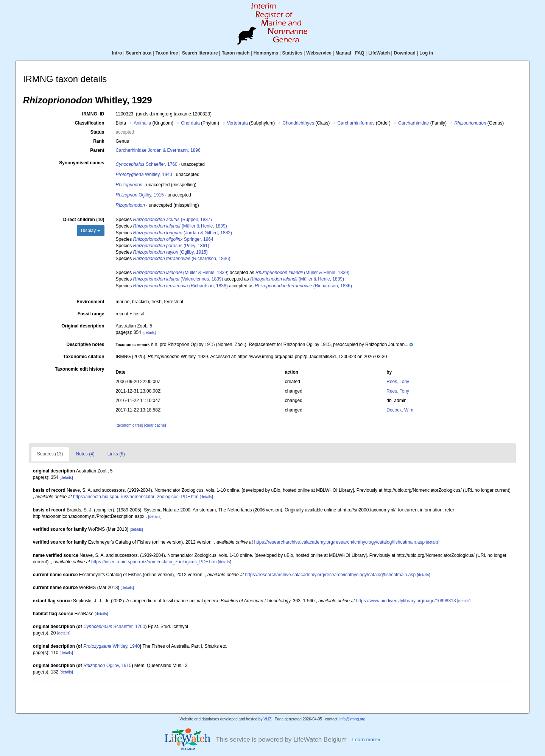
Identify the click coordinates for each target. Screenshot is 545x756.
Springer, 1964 (173, 239)
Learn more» (366, 740)
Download (405, 53)
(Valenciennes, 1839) (178, 279)
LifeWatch (379, 53)
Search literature (200, 53)
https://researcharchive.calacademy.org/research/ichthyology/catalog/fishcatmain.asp (339, 542)
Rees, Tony (398, 382)
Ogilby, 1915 (140, 195)
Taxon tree (167, 53)
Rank (99, 141)
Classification (89, 123)
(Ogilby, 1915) (171, 252)
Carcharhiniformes (356, 123)
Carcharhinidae (413, 123)
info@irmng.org (353, 719)
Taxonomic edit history (79, 369)
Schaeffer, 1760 (147, 164)
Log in (426, 53)
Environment (90, 302)
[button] (264, 344)
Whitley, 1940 (144, 175)
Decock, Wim (400, 410)
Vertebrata (237, 123)
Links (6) (116, 454)
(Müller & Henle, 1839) (180, 226)
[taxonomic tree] (129, 425)
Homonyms (266, 53)
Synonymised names (82, 163)
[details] (149, 333)
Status (97, 132)
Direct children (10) (84, 220)
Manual (343, 53)
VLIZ (267, 719)
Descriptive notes (85, 344)
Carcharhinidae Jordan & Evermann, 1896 (158, 150)
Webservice (319, 53)
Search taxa (139, 53)
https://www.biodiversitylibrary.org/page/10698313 (406, 601)
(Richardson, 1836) (182, 259)
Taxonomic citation (84, 357)
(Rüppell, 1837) (173, 220)
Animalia (142, 123)
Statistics (292, 53)
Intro (117, 53)
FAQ (360, 53)
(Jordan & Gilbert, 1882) (183, 233)
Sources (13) (50, 454)
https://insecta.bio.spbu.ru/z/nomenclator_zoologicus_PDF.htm (136, 497)
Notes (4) (85, 454)
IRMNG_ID (93, 114)
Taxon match (236, 53)
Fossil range (91, 314)
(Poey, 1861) (171, 246)
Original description (83, 326)
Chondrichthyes (298, 123)
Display (91, 231)
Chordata (190, 123)
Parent (97, 150)
